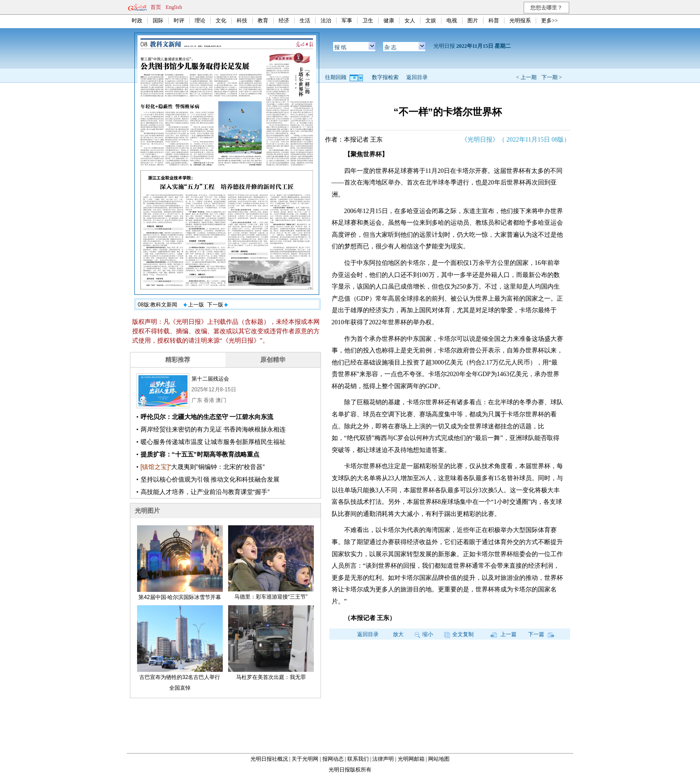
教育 (263, 21)
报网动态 (333, 759)
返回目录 (417, 77)
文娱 (431, 21)
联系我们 (358, 759)
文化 (221, 21)
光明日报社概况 (269, 759)
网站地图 (439, 759)
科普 (494, 21)
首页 (156, 7)
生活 (305, 21)
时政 (137, 21)
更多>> (550, 21)
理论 (200, 21)
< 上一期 (526, 77)
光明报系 (520, 21)
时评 (179, 21)
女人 (410, 21)
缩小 (424, 634)
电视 (452, 21)
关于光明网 (305, 759)
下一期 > (552, 77)
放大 (398, 634)
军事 (347, 21)
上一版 (194, 305)
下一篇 (541, 634)
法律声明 (383, 759)
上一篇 (503, 634)
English (174, 7)
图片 (473, 21)
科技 (242, 21)
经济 (284, 21)
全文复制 (459, 634)
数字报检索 (385, 77)
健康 (389, 21)
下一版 (217, 305)
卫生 (368, 21)
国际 (158, 21)
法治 (326, 21)
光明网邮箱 (411, 759)
